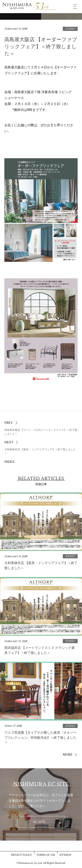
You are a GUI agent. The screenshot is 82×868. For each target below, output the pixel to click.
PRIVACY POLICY (21, 855)
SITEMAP (65, 855)
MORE (68, 755)
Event (70, 29)
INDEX (10, 462)
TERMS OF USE (46, 855)
